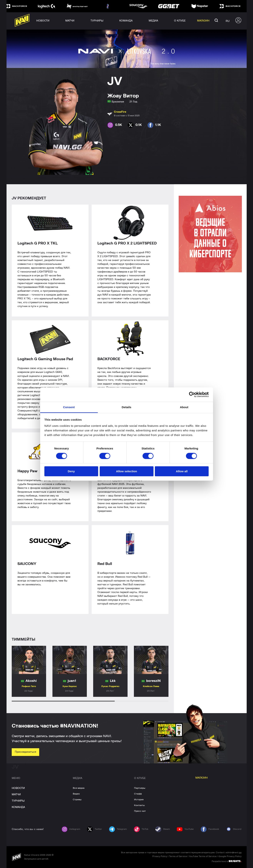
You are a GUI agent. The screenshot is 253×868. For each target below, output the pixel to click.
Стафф (138, 794)
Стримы (77, 799)
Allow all (182, 471)
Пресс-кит (140, 811)
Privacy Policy (160, 856)
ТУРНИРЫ (18, 801)
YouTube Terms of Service (203, 856)
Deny (71, 471)
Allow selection (127, 471)
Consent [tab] (69, 407)
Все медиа (79, 788)
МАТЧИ (16, 794)
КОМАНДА (18, 807)
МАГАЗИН (202, 778)
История (139, 799)
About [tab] (184, 407)
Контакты (139, 805)
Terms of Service (178, 856)
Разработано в (226, 861)
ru (228, 21)
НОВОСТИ (18, 788)
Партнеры (140, 788)
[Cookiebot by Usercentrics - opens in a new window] (192, 395)
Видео (76, 794)
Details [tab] (127, 407)
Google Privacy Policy (230, 856)
